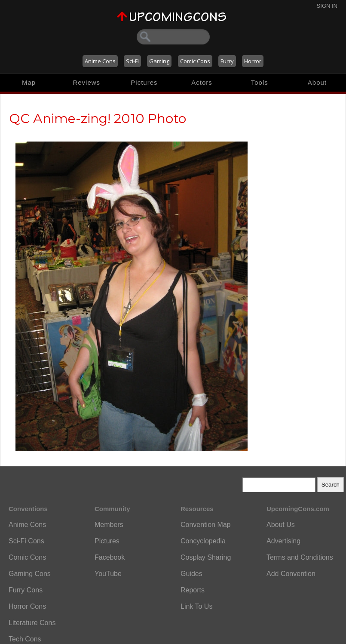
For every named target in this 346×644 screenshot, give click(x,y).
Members (109, 525)
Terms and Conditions (300, 557)
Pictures (144, 82)
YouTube (108, 574)
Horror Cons (27, 606)
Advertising (283, 541)
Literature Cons (32, 623)
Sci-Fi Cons (26, 541)
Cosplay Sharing (206, 557)
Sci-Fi (132, 61)
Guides (191, 574)
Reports (193, 590)
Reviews (86, 82)
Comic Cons (195, 61)
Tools (260, 82)
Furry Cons (26, 590)
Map (29, 82)
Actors (202, 82)
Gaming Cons (30, 574)
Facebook (110, 557)
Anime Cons (100, 61)
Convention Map (206, 525)
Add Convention (291, 574)
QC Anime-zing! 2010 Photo (98, 119)
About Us (281, 525)
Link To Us (196, 606)
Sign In (327, 6)
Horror (253, 61)
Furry (227, 61)
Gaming (159, 61)
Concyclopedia (203, 541)
